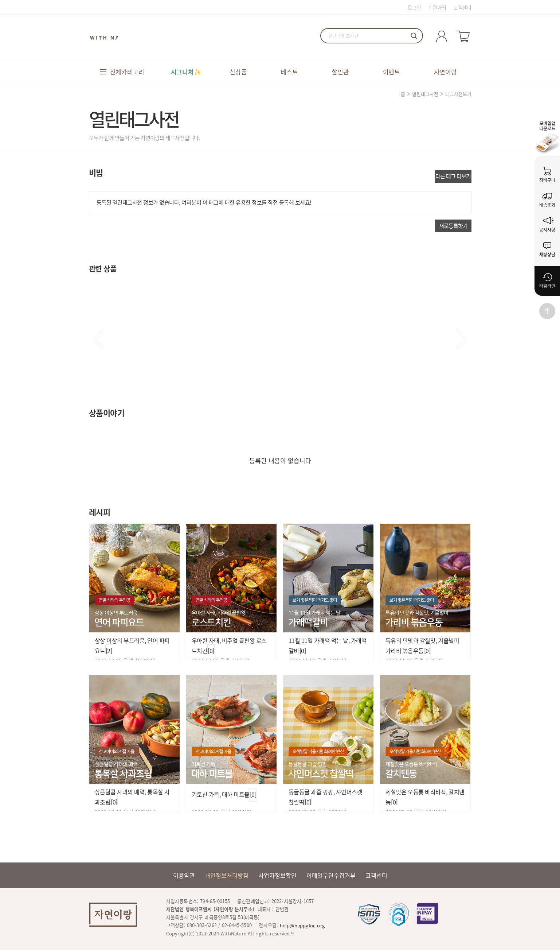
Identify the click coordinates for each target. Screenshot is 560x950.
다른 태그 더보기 (453, 176)
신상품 (238, 72)
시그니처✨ (186, 72)
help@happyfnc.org (302, 925)
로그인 (414, 7)
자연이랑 (445, 72)
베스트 (289, 72)
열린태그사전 (425, 94)
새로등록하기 (453, 226)
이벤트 (391, 72)
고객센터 (462, 7)
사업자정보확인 (277, 875)
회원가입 (437, 7)
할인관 (340, 72)
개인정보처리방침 (227, 875)
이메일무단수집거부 (331, 875)
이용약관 (184, 875)
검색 (414, 36)
